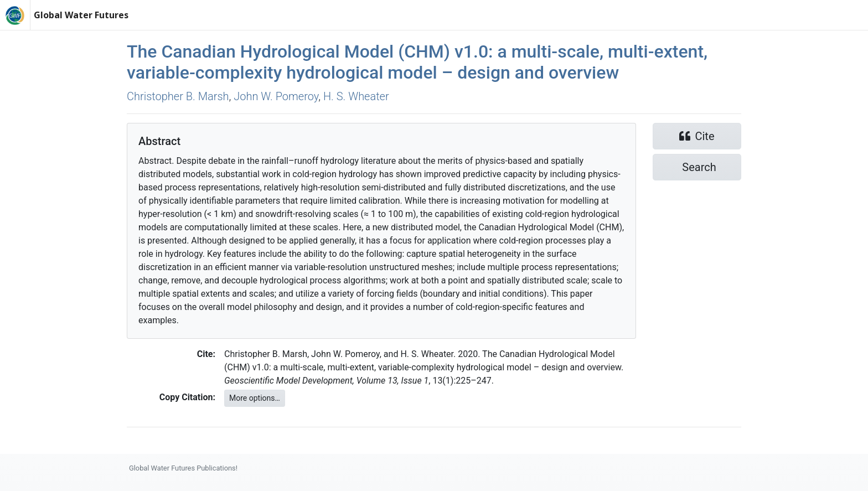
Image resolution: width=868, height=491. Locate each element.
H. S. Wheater (356, 96)
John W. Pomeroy (276, 96)
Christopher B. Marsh (178, 96)
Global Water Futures (81, 15)
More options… (255, 398)
